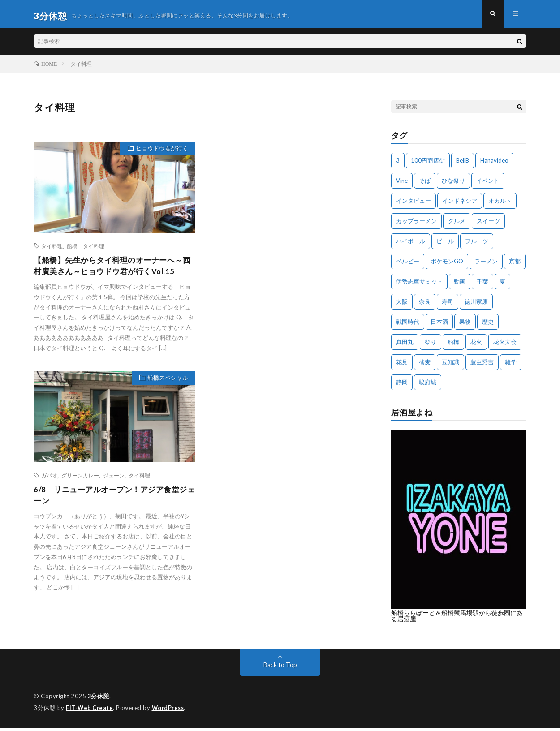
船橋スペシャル (166, 383)
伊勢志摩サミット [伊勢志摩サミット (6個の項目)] (419, 285)
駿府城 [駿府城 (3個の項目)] (428, 386)
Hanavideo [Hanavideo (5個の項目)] (494, 164)
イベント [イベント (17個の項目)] (488, 184)
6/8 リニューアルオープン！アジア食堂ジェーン (110, 501)
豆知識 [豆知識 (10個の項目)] (450, 365)
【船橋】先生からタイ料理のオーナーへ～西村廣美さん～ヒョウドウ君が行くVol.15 (112, 270)
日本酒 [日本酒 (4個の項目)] (439, 325)
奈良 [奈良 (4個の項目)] (425, 305)
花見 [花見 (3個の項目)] (402, 365)
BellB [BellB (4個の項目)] (463, 164)
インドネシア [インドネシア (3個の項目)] (460, 204)
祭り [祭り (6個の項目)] (431, 345)
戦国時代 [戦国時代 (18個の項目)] (408, 325)
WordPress (170, 711)
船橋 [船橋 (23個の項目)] (453, 345)
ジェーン (114, 480)
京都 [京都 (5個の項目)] (515, 265)
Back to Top (280, 668)
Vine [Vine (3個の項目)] (402, 184)
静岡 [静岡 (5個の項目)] (402, 386)
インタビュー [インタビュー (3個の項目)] (414, 204)
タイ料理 (52, 249)
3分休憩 (99, 700)
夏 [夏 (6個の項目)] (502, 285)
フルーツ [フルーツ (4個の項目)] (477, 245)
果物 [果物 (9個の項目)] (465, 325)
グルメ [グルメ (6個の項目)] (457, 224)
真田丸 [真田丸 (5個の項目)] (405, 345)
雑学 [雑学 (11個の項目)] (511, 365)
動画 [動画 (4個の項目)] (460, 285)
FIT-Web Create (90, 711)
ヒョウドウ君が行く (160, 153)
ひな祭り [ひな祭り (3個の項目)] (453, 184)
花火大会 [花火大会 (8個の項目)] (505, 345)
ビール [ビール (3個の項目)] (445, 245)
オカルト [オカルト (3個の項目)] (500, 204)
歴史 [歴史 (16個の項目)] (488, 325)
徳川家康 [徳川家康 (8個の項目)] (476, 305)
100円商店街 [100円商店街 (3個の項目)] (428, 164)
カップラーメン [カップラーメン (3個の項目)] (416, 224)
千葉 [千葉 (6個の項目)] (482, 285)
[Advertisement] (285, 189)
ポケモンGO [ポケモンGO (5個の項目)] (447, 265)
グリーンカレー (80, 480)
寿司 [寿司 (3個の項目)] (448, 305)
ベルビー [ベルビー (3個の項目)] (408, 265)
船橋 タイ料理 (86, 249)
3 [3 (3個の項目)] (398, 164)
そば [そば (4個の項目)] (425, 184)
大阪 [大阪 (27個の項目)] (402, 305)
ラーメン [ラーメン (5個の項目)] (486, 265)
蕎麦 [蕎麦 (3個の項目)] (425, 365)
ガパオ (49, 480)
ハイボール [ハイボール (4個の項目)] (411, 245)
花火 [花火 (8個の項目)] (476, 345)
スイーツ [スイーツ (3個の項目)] (488, 224)
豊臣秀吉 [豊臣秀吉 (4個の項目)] (482, 365)
